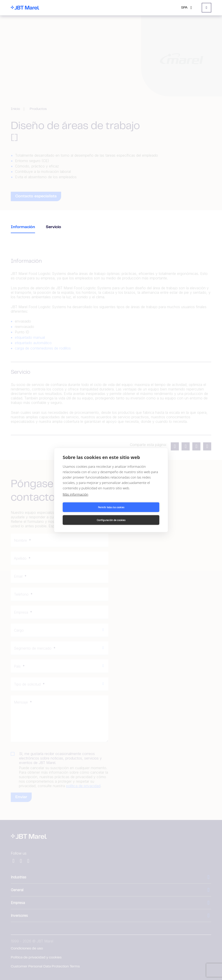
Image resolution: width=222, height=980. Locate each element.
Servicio (53, 227)
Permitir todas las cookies (86, 514)
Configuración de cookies (136, 514)
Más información (75, 501)
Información (23, 227)
